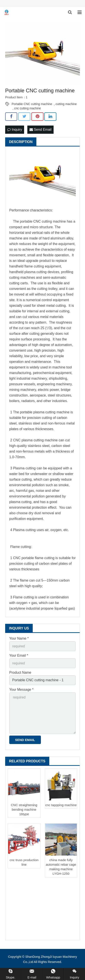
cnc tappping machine (61, 805)
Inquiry (15, 130)
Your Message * (21, 690)
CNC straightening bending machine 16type (24, 809)
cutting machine (66, 104)
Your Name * (19, 638)
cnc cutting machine (28, 108)
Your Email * (19, 655)
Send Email (40, 130)
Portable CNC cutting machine (32, 104)
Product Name (20, 672)
